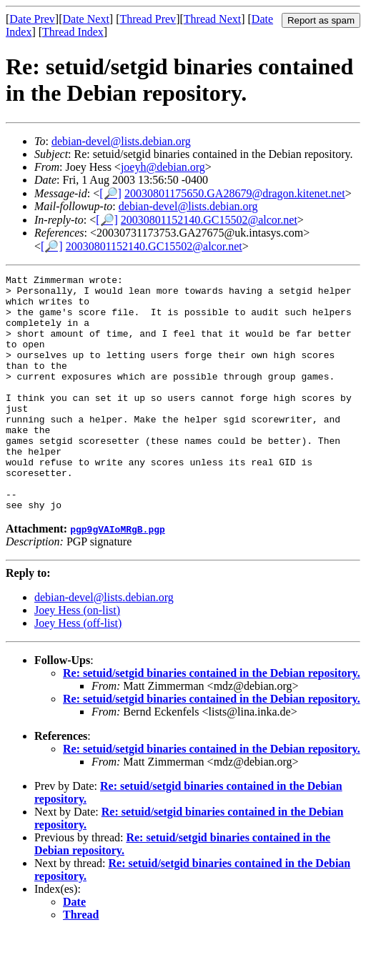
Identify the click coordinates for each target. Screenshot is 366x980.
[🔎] (110, 193)
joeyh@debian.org (163, 167)
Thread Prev (148, 19)
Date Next (86, 19)
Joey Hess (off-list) (78, 670)
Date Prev (32, 19)
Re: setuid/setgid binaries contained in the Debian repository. (212, 720)
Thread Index (73, 32)
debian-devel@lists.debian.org (121, 141)
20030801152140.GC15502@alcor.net (209, 220)
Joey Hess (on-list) (77, 657)
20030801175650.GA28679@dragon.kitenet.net (235, 193)
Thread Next (212, 19)
